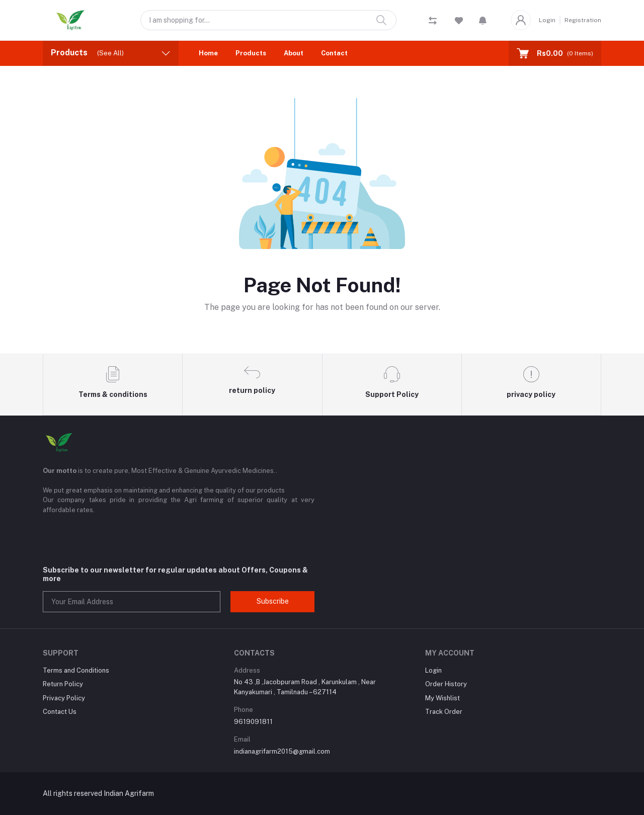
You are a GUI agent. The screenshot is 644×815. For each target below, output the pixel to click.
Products (251, 53)
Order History (446, 684)
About (294, 53)
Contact (334, 53)
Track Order (444, 712)
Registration (583, 20)
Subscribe (273, 601)
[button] (483, 20)
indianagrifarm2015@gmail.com (282, 751)
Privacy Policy (64, 698)
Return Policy (63, 684)
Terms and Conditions (76, 670)
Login (547, 20)
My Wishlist (442, 698)
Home (208, 53)
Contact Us (60, 712)
